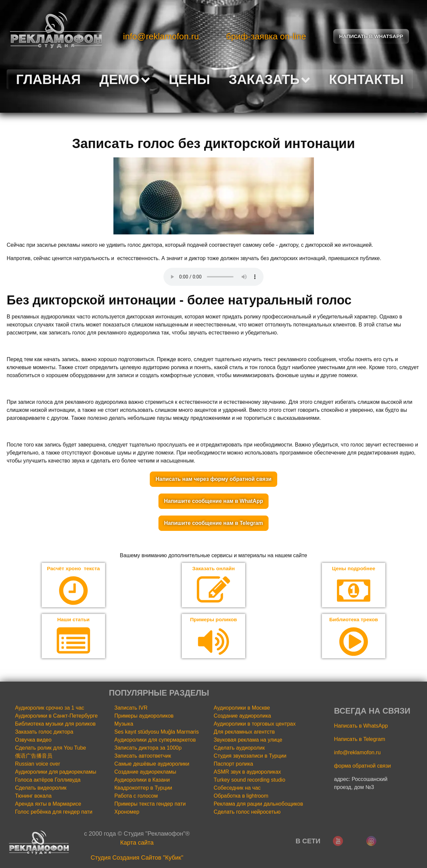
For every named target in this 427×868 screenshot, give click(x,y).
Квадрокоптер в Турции (143, 788)
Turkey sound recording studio (250, 780)
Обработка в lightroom (241, 796)
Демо (125, 79)
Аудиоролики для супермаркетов (155, 740)
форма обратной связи (362, 766)
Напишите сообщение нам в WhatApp (214, 501)
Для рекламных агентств (244, 732)
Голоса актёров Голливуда (48, 780)
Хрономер (127, 812)
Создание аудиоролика (243, 716)
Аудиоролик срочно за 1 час (50, 708)
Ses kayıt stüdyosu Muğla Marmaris (157, 732)
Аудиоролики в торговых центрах (255, 724)
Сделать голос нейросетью (247, 812)
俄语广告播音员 (34, 756)
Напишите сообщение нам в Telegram (214, 523)
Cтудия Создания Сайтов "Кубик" (137, 858)
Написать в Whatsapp (371, 36)
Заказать (270, 79)
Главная (48, 79)
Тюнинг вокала (33, 796)
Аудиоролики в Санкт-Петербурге (56, 716)
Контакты (366, 79)
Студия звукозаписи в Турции (250, 756)
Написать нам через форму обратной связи (213, 479)
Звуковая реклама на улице (248, 740)
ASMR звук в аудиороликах (248, 772)
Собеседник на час (237, 788)
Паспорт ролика (234, 764)
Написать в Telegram (359, 740)
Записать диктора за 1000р (148, 748)
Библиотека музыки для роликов (55, 724)
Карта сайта (137, 843)
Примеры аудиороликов (144, 716)
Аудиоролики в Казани (142, 780)
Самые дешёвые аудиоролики (152, 764)
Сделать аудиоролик (239, 748)
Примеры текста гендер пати (150, 804)
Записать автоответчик (143, 756)
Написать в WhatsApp (361, 726)
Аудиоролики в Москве (242, 708)
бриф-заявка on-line (266, 36)
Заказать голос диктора (44, 732)
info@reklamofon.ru (161, 36)
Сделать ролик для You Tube (51, 748)
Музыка (124, 724)
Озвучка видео (33, 740)
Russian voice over (38, 764)
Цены (189, 79)
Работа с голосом (136, 796)
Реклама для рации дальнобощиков (259, 804)
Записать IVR (131, 708)
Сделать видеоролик (41, 788)
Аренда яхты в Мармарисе (48, 804)
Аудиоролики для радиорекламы (56, 772)
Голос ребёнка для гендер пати (54, 812)
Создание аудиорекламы (145, 772)
